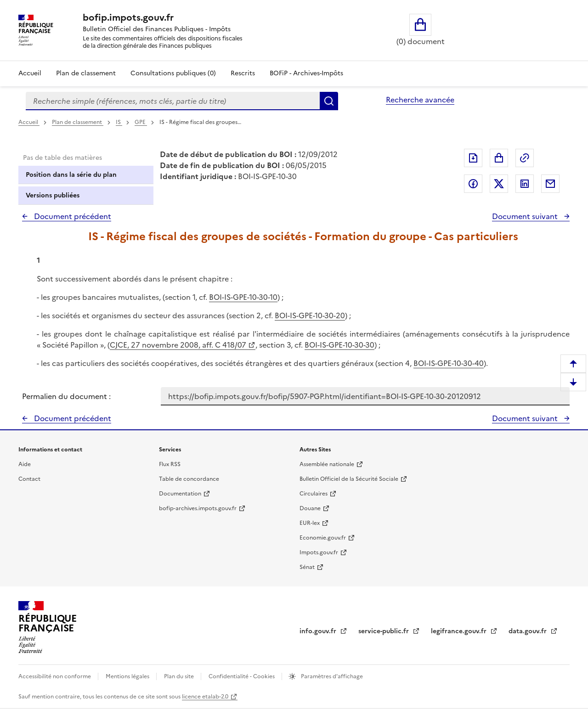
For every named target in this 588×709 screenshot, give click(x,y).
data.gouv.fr (529, 631)
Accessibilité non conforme (55, 676)
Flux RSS (170, 464)
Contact (29, 479)
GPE (141, 122)
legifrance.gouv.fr (460, 631)
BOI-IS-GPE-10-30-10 (243, 297)
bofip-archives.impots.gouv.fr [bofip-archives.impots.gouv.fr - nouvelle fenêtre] (198, 508)
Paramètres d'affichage (331, 676)
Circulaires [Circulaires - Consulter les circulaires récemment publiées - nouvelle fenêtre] (314, 494)
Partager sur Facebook (473, 184)
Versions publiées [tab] (53, 195)
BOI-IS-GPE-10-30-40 (449, 363)
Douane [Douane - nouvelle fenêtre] (310, 508)
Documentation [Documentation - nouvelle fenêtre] (180, 494)
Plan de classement (78, 122)
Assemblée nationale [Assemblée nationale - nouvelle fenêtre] (327, 464)
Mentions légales (128, 676)
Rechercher (329, 101)
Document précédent (72, 216)
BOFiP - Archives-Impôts (306, 73)
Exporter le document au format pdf (473, 158)
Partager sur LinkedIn (525, 184)
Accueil (30, 73)
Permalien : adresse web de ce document (525, 158)
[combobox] (173, 101)
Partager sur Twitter (499, 184)
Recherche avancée (420, 100)
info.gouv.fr (319, 631)
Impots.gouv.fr (319, 552)
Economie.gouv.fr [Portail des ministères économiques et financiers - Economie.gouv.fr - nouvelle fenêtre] (323, 538)
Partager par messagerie (550, 184)
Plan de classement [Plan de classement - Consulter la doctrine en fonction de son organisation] (86, 73)
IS (119, 122)
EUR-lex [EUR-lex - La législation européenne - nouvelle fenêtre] (310, 523)
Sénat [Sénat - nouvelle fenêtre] (307, 567)
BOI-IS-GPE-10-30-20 (310, 315)
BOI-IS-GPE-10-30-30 (339, 345)
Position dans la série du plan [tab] (71, 175)
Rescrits (243, 73)
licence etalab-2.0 (205, 697)
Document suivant (526, 216)
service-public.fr (384, 631)
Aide (25, 464)
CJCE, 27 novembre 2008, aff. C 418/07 (178, 345)
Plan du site (180, 676)
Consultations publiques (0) (173, 73)
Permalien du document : (66, 396)
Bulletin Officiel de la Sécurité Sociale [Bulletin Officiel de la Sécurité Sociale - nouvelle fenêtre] (349, 479)
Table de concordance (189, 479)
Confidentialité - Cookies (242, 676)
